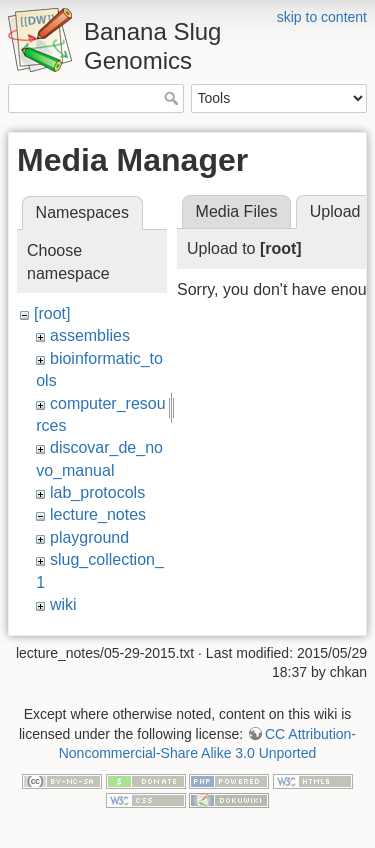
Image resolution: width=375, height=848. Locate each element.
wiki (63, 604)
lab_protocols (97, 492)
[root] (52, 313)
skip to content (322, 17)
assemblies (90, 335)
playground (89, 537)
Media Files (237, 211)
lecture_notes (98, 514)
